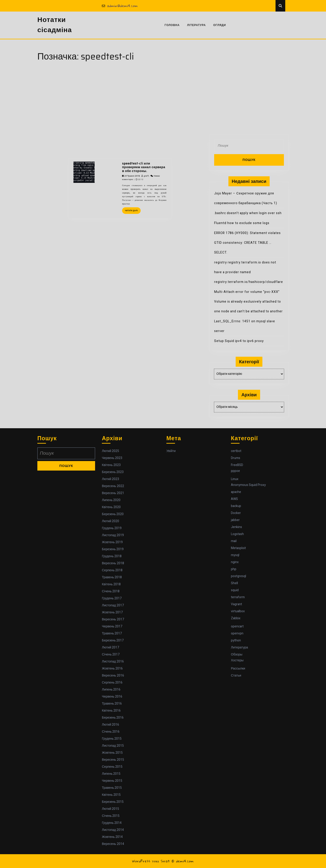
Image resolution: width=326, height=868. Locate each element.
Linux (235, 479)
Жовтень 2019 (112, 542)
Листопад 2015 (113, 746)
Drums (236, 458)
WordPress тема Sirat (151, 861)
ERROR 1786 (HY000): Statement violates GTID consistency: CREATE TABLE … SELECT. (247, 243)
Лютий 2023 (110, 479)
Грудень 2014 (112, 823)
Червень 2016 (112, 697)
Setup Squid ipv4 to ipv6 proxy (239, 341)
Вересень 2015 (113, 760)
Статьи (236, 676)
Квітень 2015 (111, 795)
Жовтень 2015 (112, 753)
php (234, 569)
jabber (235, 520)
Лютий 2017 (110, 647)
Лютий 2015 (110, 809)
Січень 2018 (111, 591)
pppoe (235, 471)
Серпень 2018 (112, 570)
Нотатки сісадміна (55, 25)
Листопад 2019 (113, 535)
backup (236, 506)
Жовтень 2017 (112, 612)
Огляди (220, 25)
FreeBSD (237, 465)
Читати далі (127, 168)
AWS (234, 499)
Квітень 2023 (111, 465)
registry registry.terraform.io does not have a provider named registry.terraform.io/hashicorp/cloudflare (249, 272)
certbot (236, 451)
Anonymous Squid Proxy (248, 485)
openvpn (237, 633)
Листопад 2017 (113, 605)
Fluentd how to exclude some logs (242, 223)
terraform (238, 597)
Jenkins (236, 527)
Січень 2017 (111, 654)
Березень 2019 (113, 549)
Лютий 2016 (110, 725)
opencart (237, 626)
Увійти (171, 451)
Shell (234, 583)
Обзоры (237, 654)
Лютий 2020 (110, 521)
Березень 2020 (113, 514)
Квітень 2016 (111, 711)
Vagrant (236, 604)
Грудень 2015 (112, 739)
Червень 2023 (112, 458)
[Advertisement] (163, 101)
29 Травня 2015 (126, 150)
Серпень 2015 (112, 767)
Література (196, 25)
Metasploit (238, 548)
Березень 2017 (113, 640)
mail (234, 541)
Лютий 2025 (110, 451)
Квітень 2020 (111, 507)
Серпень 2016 (112, 683)
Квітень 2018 (111, 584)
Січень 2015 (111, 816)
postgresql (239, 576)
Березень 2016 (113, 718)
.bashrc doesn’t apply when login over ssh (248, 213)
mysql (235, 555)
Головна (172, 25)
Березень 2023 (113, 472)
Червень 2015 (112, 781)
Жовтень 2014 (112, 837)
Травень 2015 (112, 788)
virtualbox (238, 611)
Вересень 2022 (113, 486)
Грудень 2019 (112, 528)
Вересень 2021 (113, 493)
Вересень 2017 (113, 619)
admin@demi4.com (120, 6)
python (236, 640)
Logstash (237, 534)
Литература (239, 647)
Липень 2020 (111, 500)
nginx (235, 562)
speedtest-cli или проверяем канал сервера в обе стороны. (132, 145)
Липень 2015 (111, 774)
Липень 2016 (111, 690)
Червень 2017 (112, 626)
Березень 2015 (113, 802)
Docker (236, 513)
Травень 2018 (112, 577)
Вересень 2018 (113, 563)
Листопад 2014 (113, 830)
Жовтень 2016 (112, 668)
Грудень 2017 (112, 598)
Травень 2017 (112, 633)
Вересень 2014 (113, 844)
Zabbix (236, 618)
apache (236, 492)
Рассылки (238, 668)
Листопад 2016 (113, 661)
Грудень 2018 (112, 556)
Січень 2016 (111, 732)
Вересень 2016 (113, 676)
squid (235, 590)
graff (134, 150)
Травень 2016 (112, 704)
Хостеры (237, 660)
